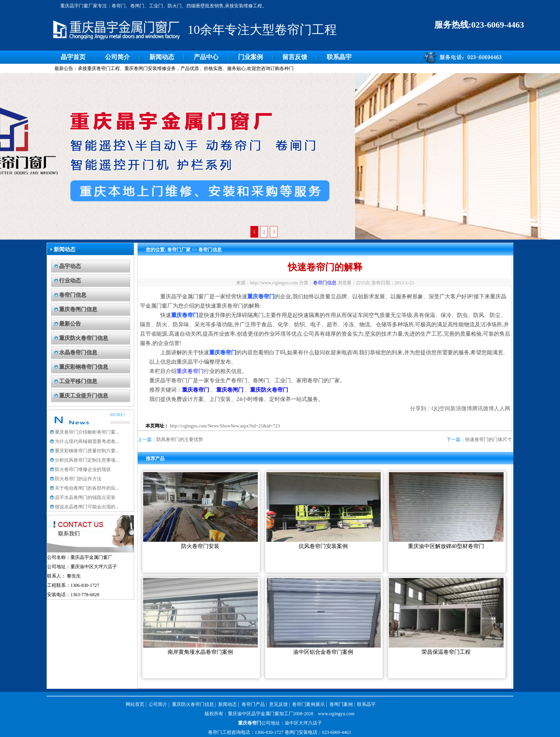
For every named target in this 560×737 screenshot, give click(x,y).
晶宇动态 (70, 266)
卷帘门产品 (253, 704)
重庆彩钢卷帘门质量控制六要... (87, 451)
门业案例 (250, 57)
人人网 (502, 409)
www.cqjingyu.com (336, 714)
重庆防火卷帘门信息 (84, 338)
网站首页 (135, 704)
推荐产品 (155, 459)
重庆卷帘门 (190, 371)
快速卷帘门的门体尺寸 (488, 439)
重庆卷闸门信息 (78, 309)
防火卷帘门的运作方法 (78, 479)
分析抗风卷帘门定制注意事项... (87, 460)
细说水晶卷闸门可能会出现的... (87, 507)
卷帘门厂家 (179, 250)
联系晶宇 (339, 57)
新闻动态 (162, 57)
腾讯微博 (483, 409)
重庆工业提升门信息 (84, 396)
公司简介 (117, 57)
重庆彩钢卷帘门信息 (84, 367)
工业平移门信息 (78, 381)
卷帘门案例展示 (308, 704)
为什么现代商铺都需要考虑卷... (87, 441)
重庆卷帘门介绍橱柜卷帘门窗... (87, 432)
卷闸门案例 (341, 704)
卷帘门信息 (73, 295)
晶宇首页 (73, 57)
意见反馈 (278, 704)
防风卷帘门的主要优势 (180, 439)
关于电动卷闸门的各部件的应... (87, 488)
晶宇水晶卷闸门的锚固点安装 (85, 497)
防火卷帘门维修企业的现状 (83, 469)
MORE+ (118, 415)
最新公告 (70, 324)
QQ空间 (441, 409)
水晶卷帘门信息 (78, 353)
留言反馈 (295, 57)
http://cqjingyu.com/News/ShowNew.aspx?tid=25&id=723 (225, 426)
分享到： (421, 409)
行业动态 (70, 281)
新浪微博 (461, 409)
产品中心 (206, 57)
